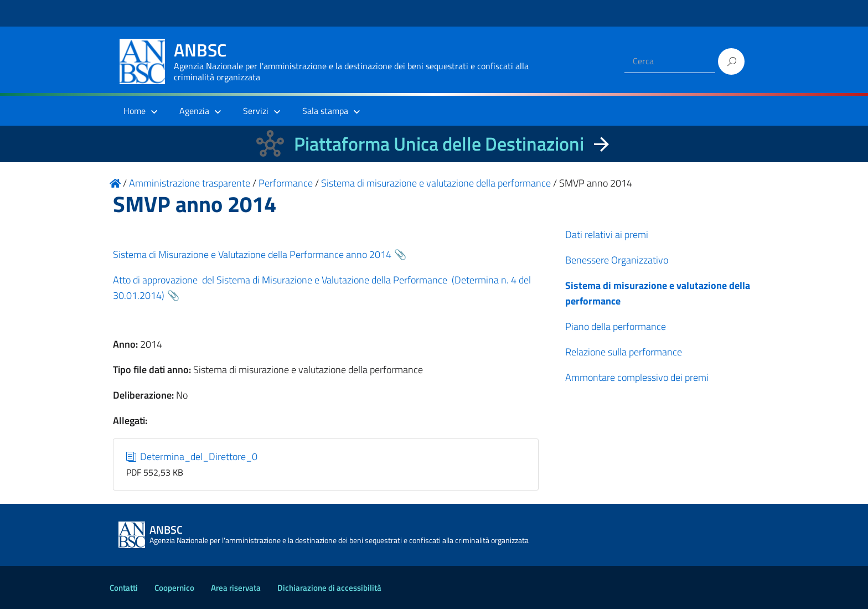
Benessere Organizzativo (617, 260)
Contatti (124, 588)
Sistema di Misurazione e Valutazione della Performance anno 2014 (252, 254)
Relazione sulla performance (624, 352)
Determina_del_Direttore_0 (192, 456)
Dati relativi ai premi (607, 234)
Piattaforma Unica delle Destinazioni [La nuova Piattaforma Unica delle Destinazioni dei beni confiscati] (439, 144)
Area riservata (236, 588)
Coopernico (174, 588)
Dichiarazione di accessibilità (329, 588)
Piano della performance (616, 326)
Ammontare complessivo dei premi (637, 377)
